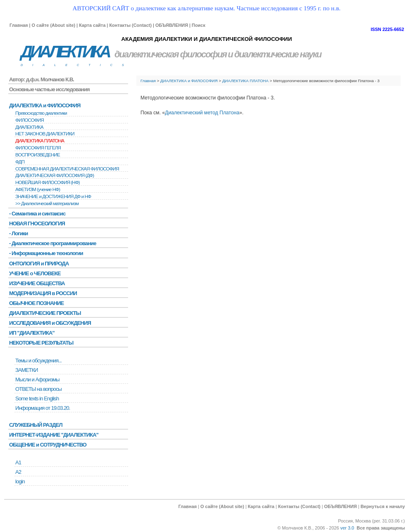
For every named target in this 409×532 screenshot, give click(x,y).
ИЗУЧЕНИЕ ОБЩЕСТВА (37, 283)
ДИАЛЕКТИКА (65, 52)
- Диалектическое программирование (52, 243)
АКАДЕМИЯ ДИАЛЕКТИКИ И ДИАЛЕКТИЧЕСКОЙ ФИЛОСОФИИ (206, 39)
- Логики (18, 233)
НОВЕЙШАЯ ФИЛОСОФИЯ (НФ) (48, 182)
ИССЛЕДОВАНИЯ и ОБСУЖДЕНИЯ (50, 323)
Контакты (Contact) (130, 25)
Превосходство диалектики (41, 113)
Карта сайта (92, 25)
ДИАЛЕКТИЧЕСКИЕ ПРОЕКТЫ (45, 313)
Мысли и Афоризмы (37, 379)
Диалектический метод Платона (202, 113)
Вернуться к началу (383, 506)
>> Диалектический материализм (47, 203)
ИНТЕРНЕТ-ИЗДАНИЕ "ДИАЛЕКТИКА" (54, 435)
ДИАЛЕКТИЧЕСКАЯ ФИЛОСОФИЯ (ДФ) (55, 175)
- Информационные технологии (46, 253)
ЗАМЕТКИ (26, 370)
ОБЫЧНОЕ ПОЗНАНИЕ (36, 303)
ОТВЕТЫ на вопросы (38, 389)
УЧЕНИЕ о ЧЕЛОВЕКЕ (35, 273)
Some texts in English (37, 398)
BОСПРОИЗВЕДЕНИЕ (38, 155)
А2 (18, 472)
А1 (18, 462)
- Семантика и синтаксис (37, 214)
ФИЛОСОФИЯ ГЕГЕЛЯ (38, 148)
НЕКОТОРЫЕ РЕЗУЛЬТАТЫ (41, 343)
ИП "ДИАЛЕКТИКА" (32, 333)
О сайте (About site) (53, 25)
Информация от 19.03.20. (43, 408)
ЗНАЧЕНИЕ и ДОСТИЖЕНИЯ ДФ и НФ (53, 196)
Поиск (199, 25)
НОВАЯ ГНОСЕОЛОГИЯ (37, 223)
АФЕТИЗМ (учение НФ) (38, 189)
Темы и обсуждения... (38, 361)
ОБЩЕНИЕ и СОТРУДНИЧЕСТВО (48, 445)
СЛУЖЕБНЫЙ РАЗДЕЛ (36, 425)
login (20, 481)
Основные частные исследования (49, 89)
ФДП (20, 162)
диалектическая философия (170, 54)
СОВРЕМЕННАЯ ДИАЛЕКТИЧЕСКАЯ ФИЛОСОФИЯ (67, 169)
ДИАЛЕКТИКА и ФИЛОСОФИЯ (189, 81)
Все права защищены (381, 528)
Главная (19, 25)
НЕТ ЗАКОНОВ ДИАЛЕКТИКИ (45, 134)
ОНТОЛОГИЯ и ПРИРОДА (39, 264)
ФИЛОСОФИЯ (30, 120)
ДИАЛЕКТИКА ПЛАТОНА (245, 81)
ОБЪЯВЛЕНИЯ (172, 25)
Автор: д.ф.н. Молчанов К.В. (42, 79)
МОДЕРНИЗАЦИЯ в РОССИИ (43, 293)
